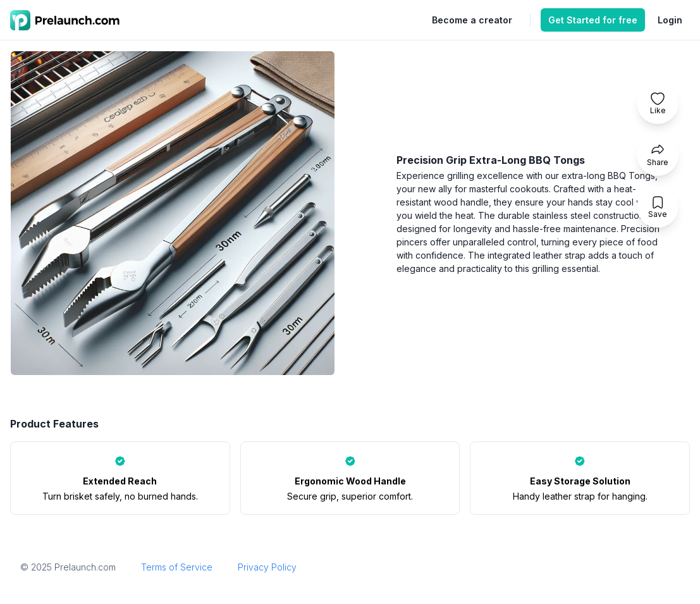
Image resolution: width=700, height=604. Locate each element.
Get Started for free (593, 20)
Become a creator (472, 20)
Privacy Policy (267, 567)
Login (670, 20)
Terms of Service (177, 567)
